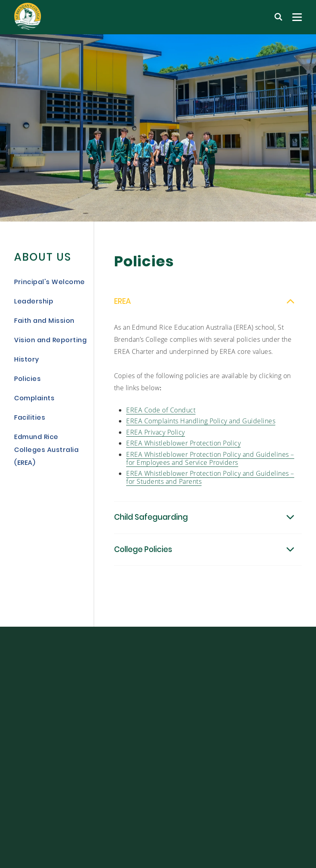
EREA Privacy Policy (156, 437)
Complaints (34, 399)
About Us (43, 258)
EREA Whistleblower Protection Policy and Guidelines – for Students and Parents (210, 482)
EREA (123, 307)
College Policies (143, 555)
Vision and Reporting (50, 341)
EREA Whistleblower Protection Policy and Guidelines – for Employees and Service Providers (210, 463)
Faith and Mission (44, 321)
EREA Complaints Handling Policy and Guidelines (201, 426)
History (27, 360)
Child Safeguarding (151, 523)
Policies (27, 379)
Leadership (34, 302)
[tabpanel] (158, 128)
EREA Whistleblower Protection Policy (183, 448)
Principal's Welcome (50, 282)
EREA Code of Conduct (161, 415)
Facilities (30, 418)
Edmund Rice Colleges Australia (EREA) (46, 450)
